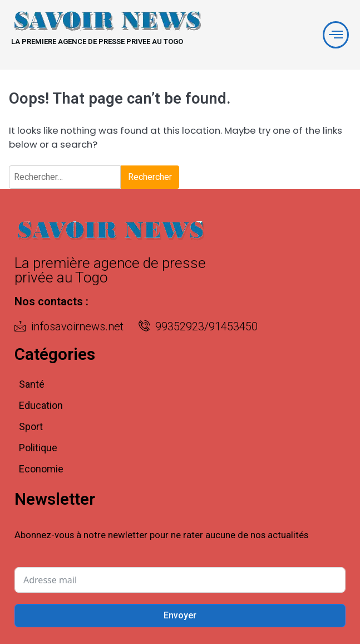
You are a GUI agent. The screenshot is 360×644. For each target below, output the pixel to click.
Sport (31, 426)
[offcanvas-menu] (336, 35)
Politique (38, 448)
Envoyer (180, 615)
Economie (41, 469)
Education (41, 405)
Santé (32, 384)
